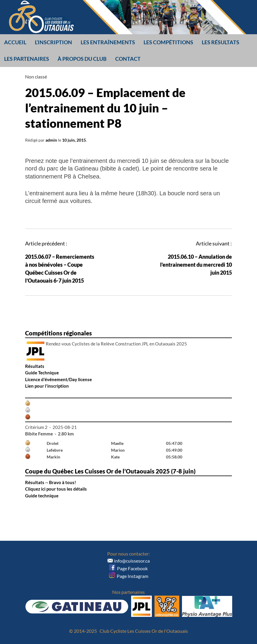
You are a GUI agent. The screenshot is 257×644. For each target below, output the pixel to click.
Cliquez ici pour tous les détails (56, 489)
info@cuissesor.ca (132, 561)
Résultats (35, 366)
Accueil (15, 42)
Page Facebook (128, 568)
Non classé (36, 77)
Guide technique (42, 496)
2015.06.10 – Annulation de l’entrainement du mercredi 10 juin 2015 (196, 265)
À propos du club (82, 59)
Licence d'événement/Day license (58, 379)
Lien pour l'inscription (47, 386)
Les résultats (221, 42)
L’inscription (53, 42)
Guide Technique (42, 373)
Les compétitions (168, 42)
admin (51, 140)
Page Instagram (129, 576)
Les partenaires (27, 59)
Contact (128, 59)
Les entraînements (108, 42)
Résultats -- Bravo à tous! (51, 482)
